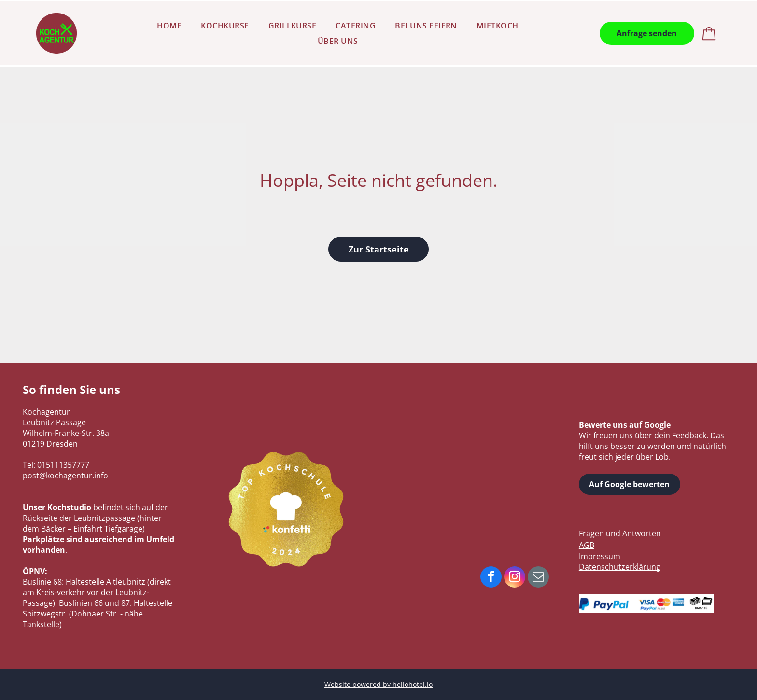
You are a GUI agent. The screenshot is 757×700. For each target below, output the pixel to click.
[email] (538, 578)
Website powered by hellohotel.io (378, 684)
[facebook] (491, 578)
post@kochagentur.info (65, 476)
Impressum (600, 556)
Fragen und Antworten (620, 533)
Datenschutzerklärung (620, 567)
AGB (587, 545)
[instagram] (515, 578)
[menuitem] (169, 26)
